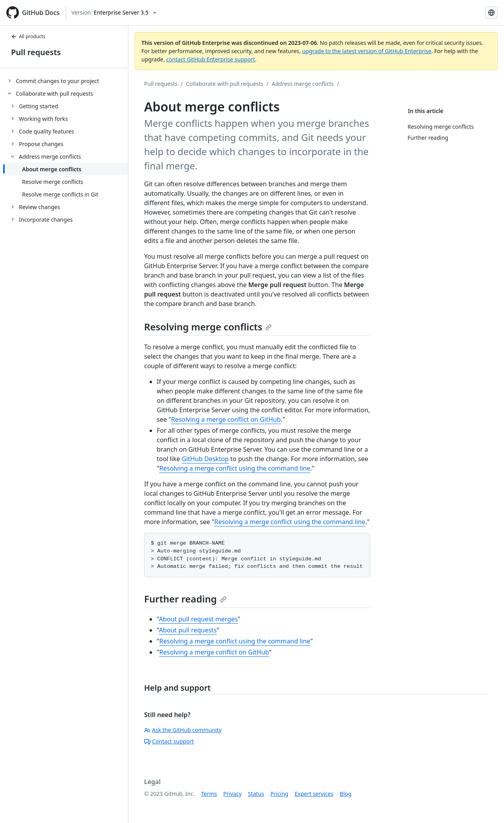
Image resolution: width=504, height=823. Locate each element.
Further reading (185, 599)
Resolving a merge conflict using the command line (235, 468)
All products (28, 36)
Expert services (314, 794)
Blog (346, 794)
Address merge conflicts (303, 84)
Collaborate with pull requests (225, 84)
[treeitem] (67, 81)
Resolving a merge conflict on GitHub (226, 419)
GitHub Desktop (205, 459)
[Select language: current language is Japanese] (491, 13)
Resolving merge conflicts (208, 327)
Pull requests (36, 52)
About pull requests (188, 630)
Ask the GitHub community (183, 730)
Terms (209, 794)
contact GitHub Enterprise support (211, 59)
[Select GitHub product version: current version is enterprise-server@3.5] (114, 13)
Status (256, 794)
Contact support (169, 741)
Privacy (233, 794)
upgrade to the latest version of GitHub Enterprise (367, 51)
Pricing (279, 794)
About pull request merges (198, 619)
